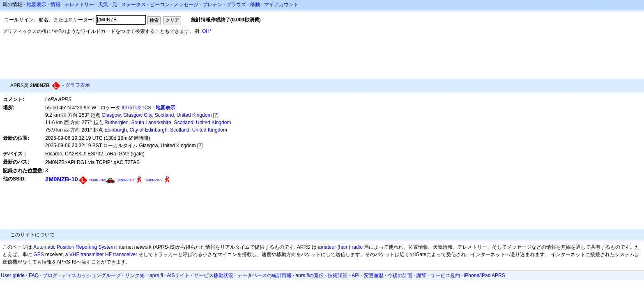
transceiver (125, 254)
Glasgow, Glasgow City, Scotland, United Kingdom (157, 115)
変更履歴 (374, 275)
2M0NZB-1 (126, 180)
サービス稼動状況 (214, 275)
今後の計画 (400, 275)
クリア (172, 20)
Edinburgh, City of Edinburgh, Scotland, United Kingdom (166, 130)
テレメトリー (79, 5)
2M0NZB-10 (62, 179)
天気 (103, 5)
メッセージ (186, 5)
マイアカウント (281, 5)
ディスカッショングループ (91, 275)
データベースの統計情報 (264, 275)
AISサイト (178, 275)
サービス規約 (445, 275)
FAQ (34, 275)
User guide (13, 275)
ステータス (133, 5)
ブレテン (212, 5)
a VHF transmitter (85, 254)
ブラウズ (236, 5)
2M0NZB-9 (154, 180)
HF (108, 254)
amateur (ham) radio (340, 247)
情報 (55, 5)
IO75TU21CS (136, 108)
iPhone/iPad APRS (485, 275)
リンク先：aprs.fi (144, 275)
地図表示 (37, 5)
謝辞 (421, 275)
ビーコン (160, 5)
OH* (207, 31)
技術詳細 (338, 275)
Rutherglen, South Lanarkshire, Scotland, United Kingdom (168, 123)
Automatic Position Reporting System (74, 247)
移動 (255, 5)
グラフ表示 (78, 85)
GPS (38, 254)
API (355, 275)
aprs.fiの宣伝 (310, 275)
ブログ (50, 275)
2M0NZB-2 (98, 180)
